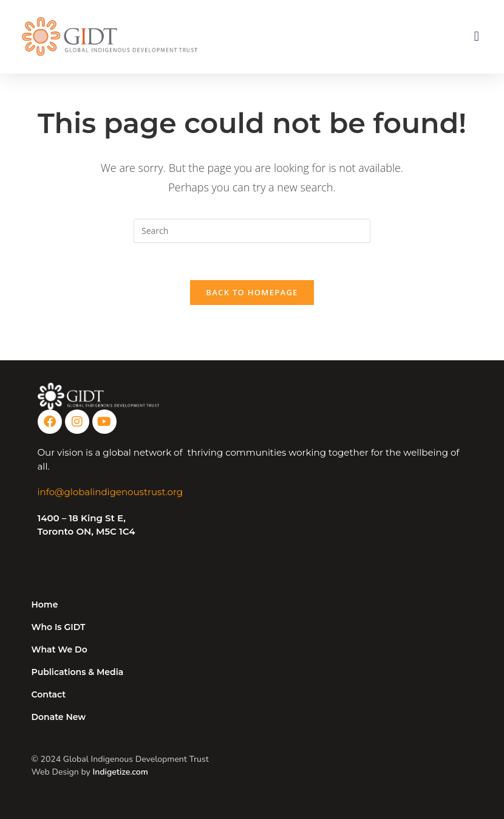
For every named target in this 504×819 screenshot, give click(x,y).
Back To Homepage (252, 292)
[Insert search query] (252, 231)
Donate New (59, 717)
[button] (476, 37)
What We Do (60, 649)
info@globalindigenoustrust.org (111, 492)
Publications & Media (78, 672)
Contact (49, 694)
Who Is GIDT (59, 627)
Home (45, 605)
